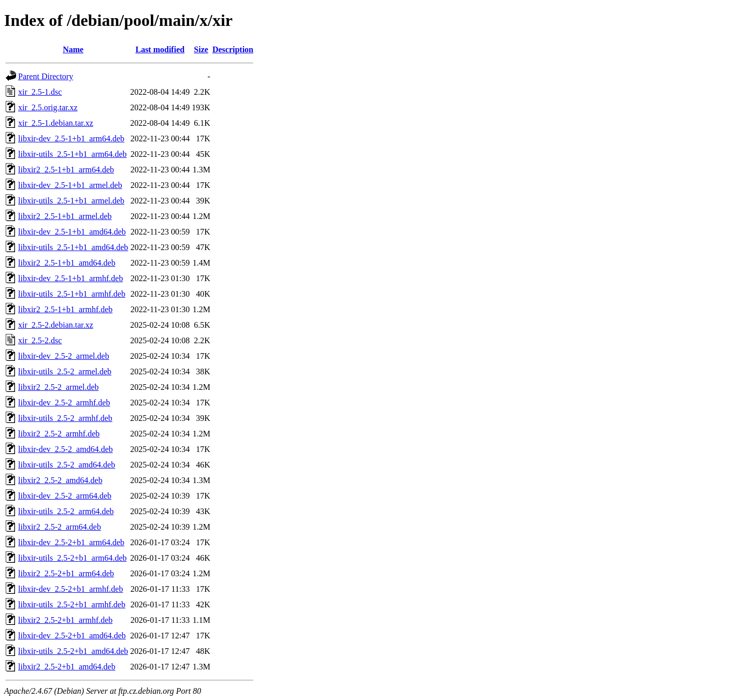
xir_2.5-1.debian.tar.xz (56, 123)
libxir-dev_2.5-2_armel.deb (64, 356)
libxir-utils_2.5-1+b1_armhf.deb (72, 294)
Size (201, 49)
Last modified (160, 49)
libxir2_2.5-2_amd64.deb (60, 480)
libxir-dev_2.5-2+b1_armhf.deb (70, 589)
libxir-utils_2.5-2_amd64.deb (67, 465)
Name (73, 49)
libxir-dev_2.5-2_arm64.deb (65, 496)
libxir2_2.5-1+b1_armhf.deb (65, 309)
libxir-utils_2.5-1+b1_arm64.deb (73, 154)
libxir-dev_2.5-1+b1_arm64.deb (71, 138)
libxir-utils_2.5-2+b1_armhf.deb (72, 604)
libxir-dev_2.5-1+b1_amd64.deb (72, 232)
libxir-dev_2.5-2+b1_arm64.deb (71, 542)
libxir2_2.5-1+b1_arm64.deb (66, 170)
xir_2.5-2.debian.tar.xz (56, 325)
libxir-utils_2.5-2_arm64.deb (66, 511)
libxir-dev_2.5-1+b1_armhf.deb (70, 278)
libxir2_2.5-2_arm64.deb (60, 527)
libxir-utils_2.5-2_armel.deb (65, 371)
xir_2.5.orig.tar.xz (48, 107)
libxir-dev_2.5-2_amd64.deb (66, 449)
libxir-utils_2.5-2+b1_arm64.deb (73, 558)
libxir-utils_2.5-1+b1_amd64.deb (73, 247)
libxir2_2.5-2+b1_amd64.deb (67, 667)
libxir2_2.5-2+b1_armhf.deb (65, 620)
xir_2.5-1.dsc (40, 92)
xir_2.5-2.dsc (40, 340)
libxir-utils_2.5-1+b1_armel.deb (71, 201)
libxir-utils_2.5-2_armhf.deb (65, 418)
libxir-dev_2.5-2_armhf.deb (64, 403)
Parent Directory (46, 76)
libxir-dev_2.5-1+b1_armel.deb (70, 185)
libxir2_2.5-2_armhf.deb (59, 434)
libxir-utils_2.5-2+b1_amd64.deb (73, 651)
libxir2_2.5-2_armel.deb (59, 387)
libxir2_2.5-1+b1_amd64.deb (67, 263)
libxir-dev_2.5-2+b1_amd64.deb (72, 636)
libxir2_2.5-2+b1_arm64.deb (66, 573)
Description (233, 49)
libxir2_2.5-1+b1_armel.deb (65, 216)
